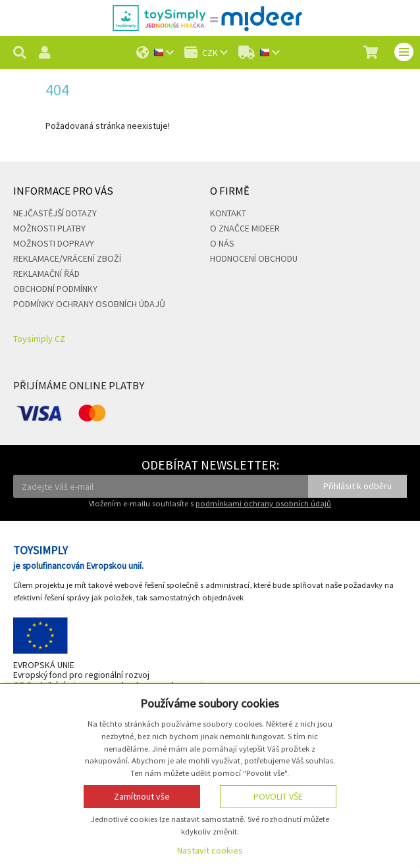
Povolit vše (278, 796)
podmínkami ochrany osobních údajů (263, 503)
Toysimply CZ (39, 339)
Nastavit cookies (210, 850)
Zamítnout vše (142, 796)
